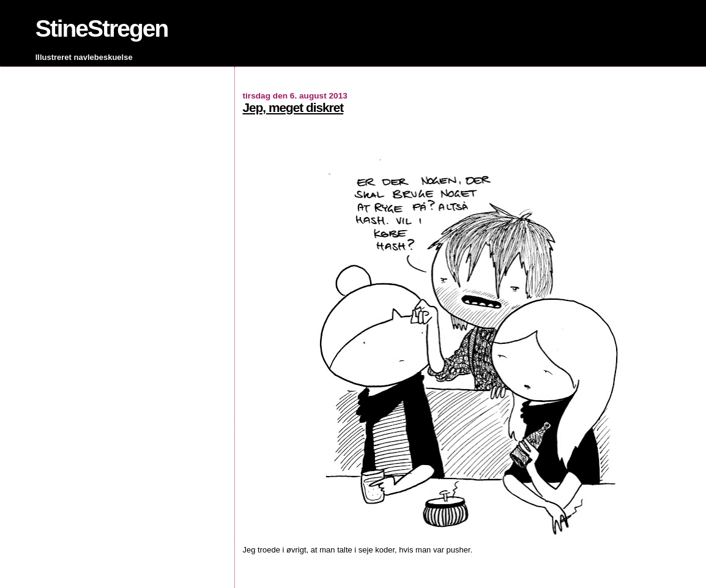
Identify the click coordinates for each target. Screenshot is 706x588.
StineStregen (102, 28)
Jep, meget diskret (293, 107)
